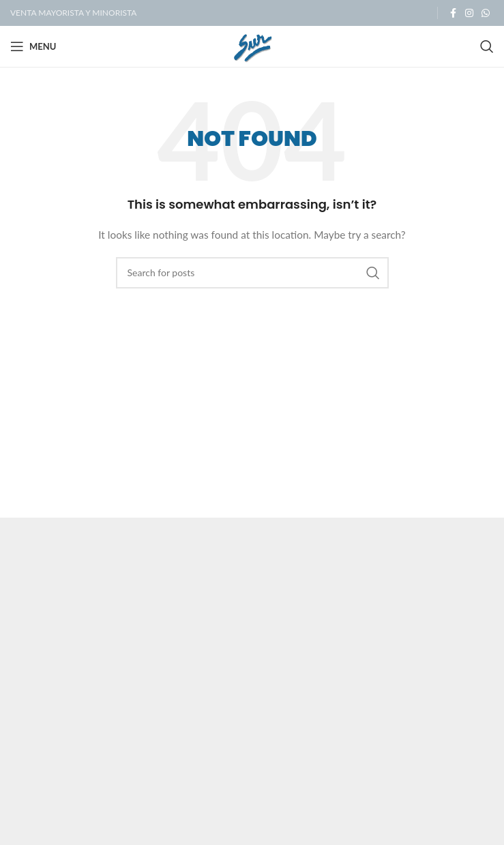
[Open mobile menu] (33, 46)
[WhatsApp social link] (486, 13)
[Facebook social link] (453, 13)
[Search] (487, 46)
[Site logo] (252, 45)
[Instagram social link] (469, 13)
